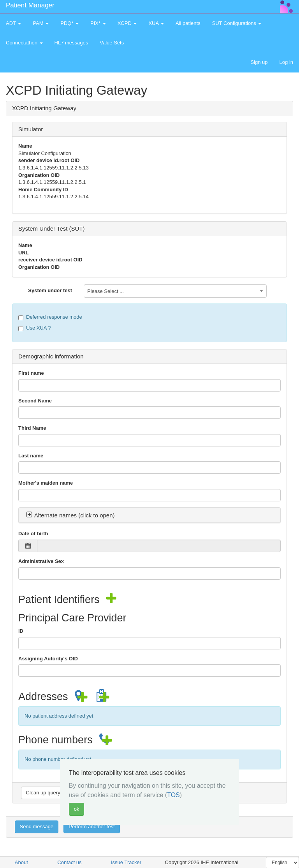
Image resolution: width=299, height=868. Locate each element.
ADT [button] (13, 23)
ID (21, 631)
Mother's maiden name (46, 483)
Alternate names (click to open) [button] (70, 515)
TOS (173, 795)
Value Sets (112, 43)
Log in (286, 62)
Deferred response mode (50, 317)
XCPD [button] (127, 23)
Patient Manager (30, 5)
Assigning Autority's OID (48, 659)
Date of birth (33, 534)
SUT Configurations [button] (237, 23)
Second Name (35, 401)
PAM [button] (41, 23)
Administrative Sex (41, 561)
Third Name (32, 428)
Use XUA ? (35, 328)
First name (31, 373)
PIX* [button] (98, 23)
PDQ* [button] (69, 23)
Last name (31, 456)
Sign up (259, 62)
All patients (188, 23)
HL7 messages (71, 43)
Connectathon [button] (24, 43)
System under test (50, 290)
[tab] (149, 515)
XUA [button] (156, 23)
